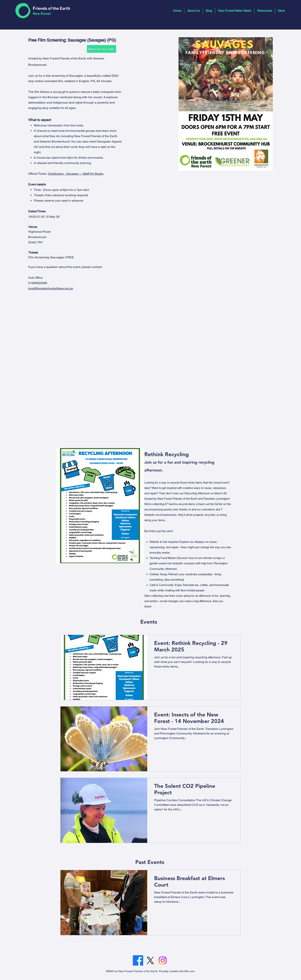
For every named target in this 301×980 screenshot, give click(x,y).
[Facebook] (138, 960)
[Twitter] (150, 960)
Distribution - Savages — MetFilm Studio (76, 174)
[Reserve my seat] (102, 49)
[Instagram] (163, 960)
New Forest (42, 14)
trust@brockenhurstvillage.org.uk (51, 288)
